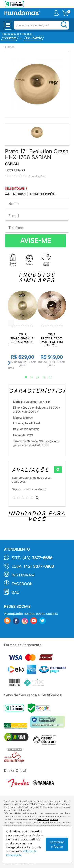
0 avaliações (37, 176)
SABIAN (12, 164)
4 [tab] (42, 377)
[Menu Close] (8, 25)
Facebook (22, 584)
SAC (15, 592)
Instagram (23, 575)
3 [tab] (36, 377)
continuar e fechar (57, 844)
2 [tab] (30, 377)
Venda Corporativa (48, 819)
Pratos (10, 47)
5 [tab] (48, 377)
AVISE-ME (36, 241)
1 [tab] (24, 377)
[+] (58, 470)
